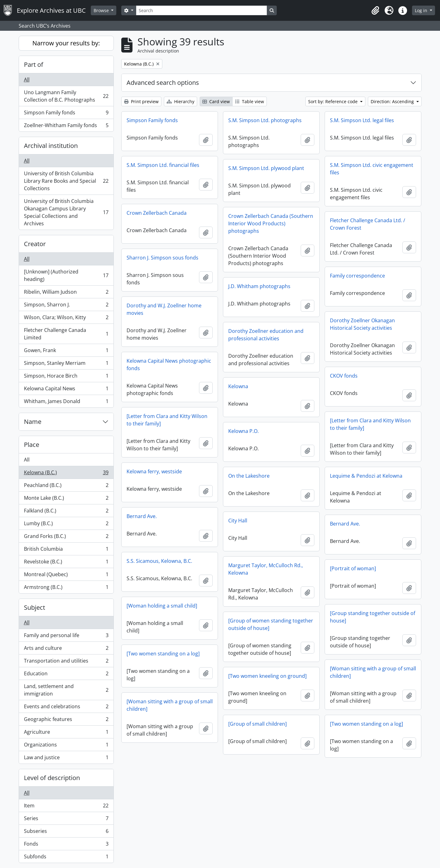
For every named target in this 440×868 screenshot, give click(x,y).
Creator (35, 244)
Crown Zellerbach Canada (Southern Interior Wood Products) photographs (271, 223)
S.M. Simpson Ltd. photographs (265, 120)
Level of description (52, 778)
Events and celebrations (66, 708)
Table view (250, 101)
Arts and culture (66, 649)
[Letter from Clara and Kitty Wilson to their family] (167, 420)
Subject (35, 607)
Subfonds (66, 858)
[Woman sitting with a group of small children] (373, 672)
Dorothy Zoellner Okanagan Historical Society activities (362, 324)
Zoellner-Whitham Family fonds (66, 126)
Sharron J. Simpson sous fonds (162, 258)
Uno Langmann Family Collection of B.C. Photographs (66, 96)
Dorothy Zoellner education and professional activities (266, 335)
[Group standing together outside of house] (373, 617)
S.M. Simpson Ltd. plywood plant (266, 168)
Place (32, 445)
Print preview (141, 101)
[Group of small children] (257, 724)
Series (66, 820)
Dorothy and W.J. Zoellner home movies (164, 309)
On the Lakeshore (249, 476)
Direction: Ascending (393, 101)
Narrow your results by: (66, 43)
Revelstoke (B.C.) (66, 563)
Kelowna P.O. (243, 431)
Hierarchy (181, 101)
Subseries (66, 832)
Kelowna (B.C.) (66, 474)
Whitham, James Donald (66, 402)
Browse (102, 10)
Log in (422, 10)
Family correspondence (357, 276)
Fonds (66, 845)
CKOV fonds (344, 376)
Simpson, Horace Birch (66, 377)
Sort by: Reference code (333, 101)
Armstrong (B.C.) (66, 588)
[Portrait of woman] (353, 568)
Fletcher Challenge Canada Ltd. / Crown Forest (368, 224)
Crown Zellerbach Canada (157, 213)
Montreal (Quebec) (66, 576)
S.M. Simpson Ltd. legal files (362, 120)
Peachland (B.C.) (66, 487)
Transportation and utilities (66, 662)
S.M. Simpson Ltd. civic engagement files (372, 169)
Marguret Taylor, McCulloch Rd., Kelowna (266, 569)
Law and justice (66, 759)
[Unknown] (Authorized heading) (66, 275)
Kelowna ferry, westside (154, 471)
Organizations (66, 746)
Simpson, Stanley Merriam (66, 364)
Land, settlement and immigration (66, 690)
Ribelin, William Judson (66, 293)
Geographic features (66, 721)
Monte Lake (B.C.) (66, 499)
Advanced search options (163, 83)
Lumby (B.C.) (66, 525)
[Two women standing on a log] (163, 654)
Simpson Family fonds (66, 114)
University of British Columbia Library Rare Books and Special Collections (66, 181)
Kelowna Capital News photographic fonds (169, 365)
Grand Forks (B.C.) (66, 537)
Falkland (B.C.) (66, 512)
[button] (375, 11)
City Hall (238, 521)
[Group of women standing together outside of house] (271, 624)
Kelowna (238, 386)
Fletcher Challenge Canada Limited (66, 334)
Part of (34, 64)
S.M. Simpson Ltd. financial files (163, 165)
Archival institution (51, 146)
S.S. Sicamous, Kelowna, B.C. (159, 561)
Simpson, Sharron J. (66, 306)
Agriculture (66, 733)
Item (66, 807)
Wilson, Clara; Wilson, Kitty (66, 319)
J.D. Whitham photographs (259, 286)
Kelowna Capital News (66, 390)
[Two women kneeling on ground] (267, 676)
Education (66, 675)
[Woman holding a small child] (162, 606)
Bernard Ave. (142, 516)
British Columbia (66, 550)
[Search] (201, 10)
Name (33, 422)
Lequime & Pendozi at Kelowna (366, 476)
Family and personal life (66, 637)
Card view (216, 101)
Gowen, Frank (66, 352)
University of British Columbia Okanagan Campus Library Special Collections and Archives (66, 212)
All (27, 80)
